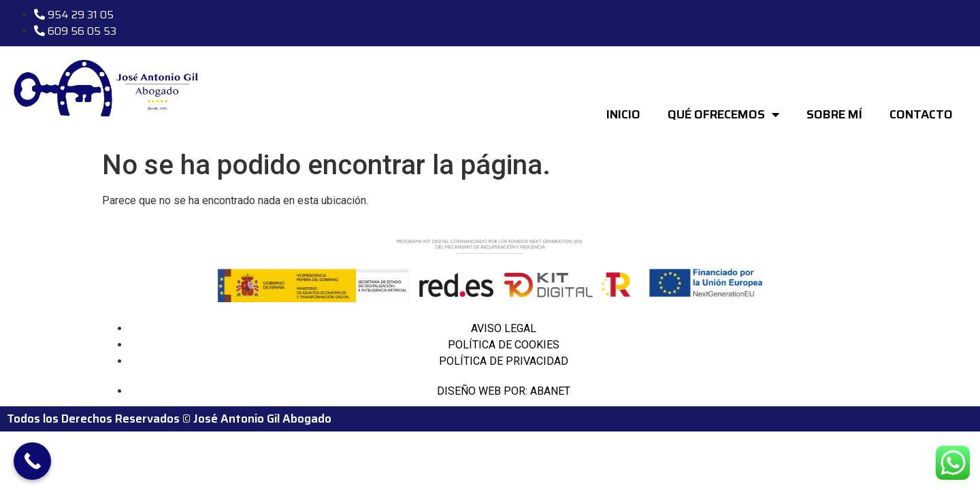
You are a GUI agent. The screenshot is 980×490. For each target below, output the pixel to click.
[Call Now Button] (32, 461)
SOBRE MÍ (834, 114)
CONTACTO (921, 114)
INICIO (623, 114)
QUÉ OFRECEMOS (723, 114)
